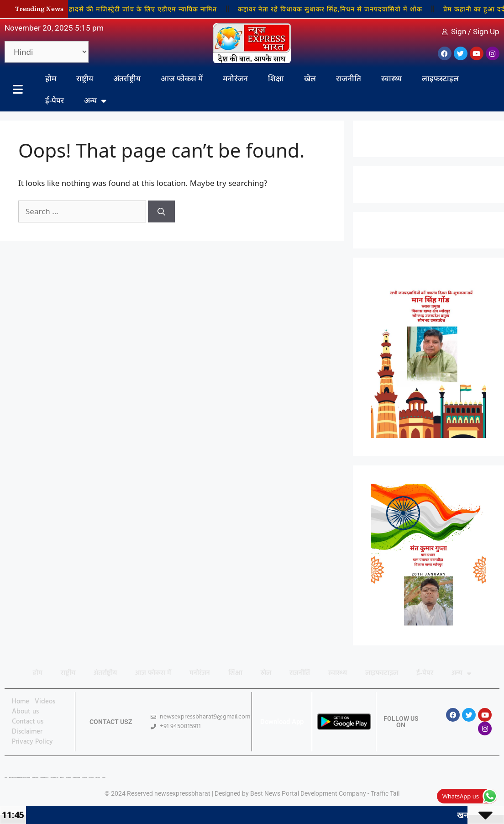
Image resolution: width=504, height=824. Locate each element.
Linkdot (103, 778)
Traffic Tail (385, 793)
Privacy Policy (32, 742)
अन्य (95, 101)
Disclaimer (27, 732)
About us (25, 712)
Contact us (28, 722)
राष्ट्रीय (85, 78)
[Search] (161, 211)
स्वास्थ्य (391, 78)
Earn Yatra (98, 778)
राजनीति (349, 78)
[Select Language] (47, 52)
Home (21, 702)
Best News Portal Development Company (308, 793)
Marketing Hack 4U (44, 778)
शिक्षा (276, 78)
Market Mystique (76, 778)
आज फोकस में (182, 78)
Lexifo (6, 778)
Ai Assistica (84, 778)
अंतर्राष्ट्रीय (127, 78)
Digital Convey (35, 778)
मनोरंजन (235, 78)
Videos (45, 702)
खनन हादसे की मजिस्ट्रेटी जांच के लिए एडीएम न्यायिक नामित (139, 9)
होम (51, 78)
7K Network (68, 778)
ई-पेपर (55, 100)
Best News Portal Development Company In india (20, 778)
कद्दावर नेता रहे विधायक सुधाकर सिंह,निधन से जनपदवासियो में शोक (334, 9)
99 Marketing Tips (55, 778)
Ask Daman (91, 778)
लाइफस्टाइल (440, 78)
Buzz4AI (62, 778)
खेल (310, 78)
